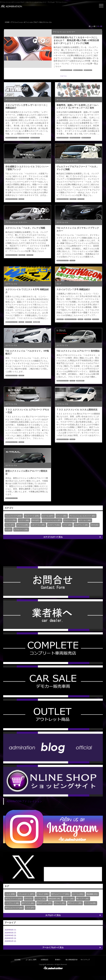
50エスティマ (78, 70)
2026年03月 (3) (10, 938)
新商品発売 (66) (54, 899)
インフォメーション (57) (51, 520)
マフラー (28, 322)
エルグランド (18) (81, 525)
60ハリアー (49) (82, 899)
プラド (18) (67, 525)
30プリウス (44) (28, 903)
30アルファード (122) (13, 899)
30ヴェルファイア (66, 70)
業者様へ (58, 960)
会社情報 (17, 960)
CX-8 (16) (94, 525)
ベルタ (21, 199)
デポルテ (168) (42, 894)
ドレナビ (80, 199)
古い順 (100, 26)
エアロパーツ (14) (21, 529)
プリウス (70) (10, 520)
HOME (7, 22)
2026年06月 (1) (10, 930)
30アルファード (23, 138)
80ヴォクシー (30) (75, 903)
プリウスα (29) (90, 903)
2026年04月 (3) (10, 935)
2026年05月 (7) (10, 933)
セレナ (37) (9, 525)
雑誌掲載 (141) (92, 894)
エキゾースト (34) (38, 525)
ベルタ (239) (10, 894)
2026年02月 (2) (10, 941)
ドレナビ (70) (40, 899)
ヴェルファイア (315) (13, 516)
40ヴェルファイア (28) (14, 908)
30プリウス (88, 70)
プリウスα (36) (22, 525)
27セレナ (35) (59, 903)
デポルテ (73, 199)
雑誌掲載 (36, 322)
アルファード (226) (32, 516)
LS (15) (8, 529)
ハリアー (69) (24, 520)
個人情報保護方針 (72, 960)
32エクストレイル (11, 199)
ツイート (63, 76)
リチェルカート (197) (26, 894)
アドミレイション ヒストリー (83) (82, 516)
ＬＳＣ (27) (30, 908)
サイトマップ (85, 960)
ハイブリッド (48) (12, 903)
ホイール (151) (78, 894)
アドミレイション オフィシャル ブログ (24, 22)
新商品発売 (80, 381)
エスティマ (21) (54, 525)
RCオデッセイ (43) (44, 903)
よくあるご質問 (31, 960)
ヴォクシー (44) (70, 520)
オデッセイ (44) (85, 520)
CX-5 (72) (28, 899)
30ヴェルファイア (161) (60, 894)
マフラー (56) (68, 899)
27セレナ (60, 319)
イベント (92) (61, 516)
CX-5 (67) (35, 520)
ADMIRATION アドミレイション (24, 801)
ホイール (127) (47, 516)
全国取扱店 (45, 960)
